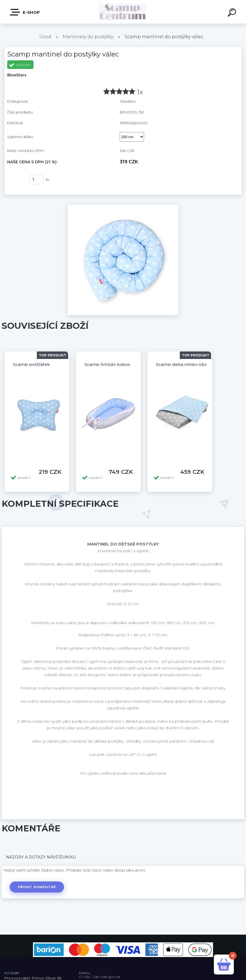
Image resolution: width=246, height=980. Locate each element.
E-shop (25, 12)
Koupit (15, 180)
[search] (233, 13)
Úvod (45, 37)
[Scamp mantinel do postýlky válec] (123, 206)
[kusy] (36, 179)
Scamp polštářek (31, 364)
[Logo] (123, 12)
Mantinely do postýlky (88, 37)
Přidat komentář (37, 887)
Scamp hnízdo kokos (107, 364)
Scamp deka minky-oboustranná (191, 364)
